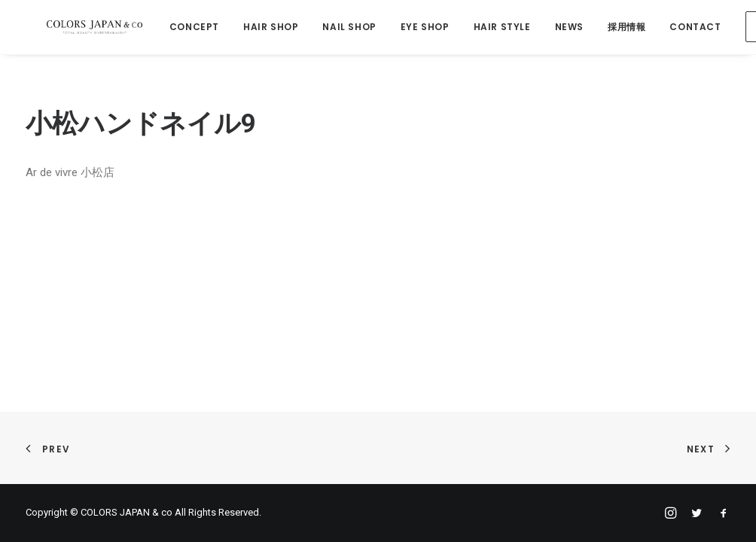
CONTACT (687, 27)
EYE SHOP (417, 27)
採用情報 (618, 27)
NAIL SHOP (341, 27)
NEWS (560, 27)
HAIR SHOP (262, 27)
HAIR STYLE (493, 27)
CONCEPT (186, 27)
